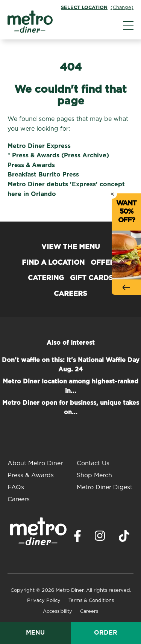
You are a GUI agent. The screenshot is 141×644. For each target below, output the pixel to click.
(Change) (122, 8)
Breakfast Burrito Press (43, 175)
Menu (35, 633)
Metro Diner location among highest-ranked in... (70, 386)
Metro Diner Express (39, 146)
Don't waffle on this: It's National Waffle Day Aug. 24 (71, 365)
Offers (105, 263)
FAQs (16, 487)
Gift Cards (92, 278)
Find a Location (53, 263)
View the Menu (71, 247)
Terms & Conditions (91, 601)
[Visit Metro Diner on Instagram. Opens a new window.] (100, 538)
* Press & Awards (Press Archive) (58, 155)
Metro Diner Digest (105, 487)
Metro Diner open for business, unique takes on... (71, 408)
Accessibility (58, 612)
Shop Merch (94, 475)
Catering (46, 278)
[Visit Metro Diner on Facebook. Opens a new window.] (77, 538)
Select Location (84, 8)
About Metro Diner (35, 463)
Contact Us (93, 463)
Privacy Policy (44, 601)
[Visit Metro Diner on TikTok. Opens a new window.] (124, 538)
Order (106, 633)
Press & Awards (31, 165)
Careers (70, 294)
